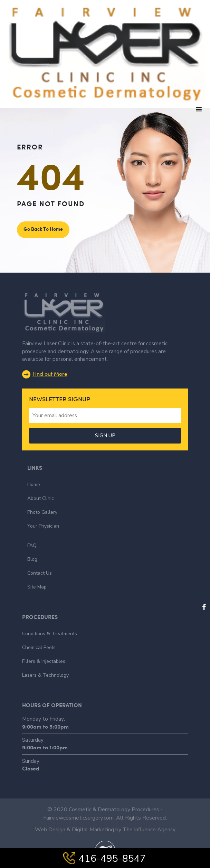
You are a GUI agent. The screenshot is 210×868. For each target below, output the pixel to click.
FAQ (32, 545)
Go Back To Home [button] (43, 229)
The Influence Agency (149, 830)
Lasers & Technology (45, 675)
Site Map (37, 587)
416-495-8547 (105, 859)
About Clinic (41, 498)
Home (34, 485)
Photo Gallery (42, 512)
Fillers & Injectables (44, 661)
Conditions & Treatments (50, 634)
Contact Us (40, 573)
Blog (32, 559)
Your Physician (43, 526)
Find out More (45, 373)
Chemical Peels (39, 647)
